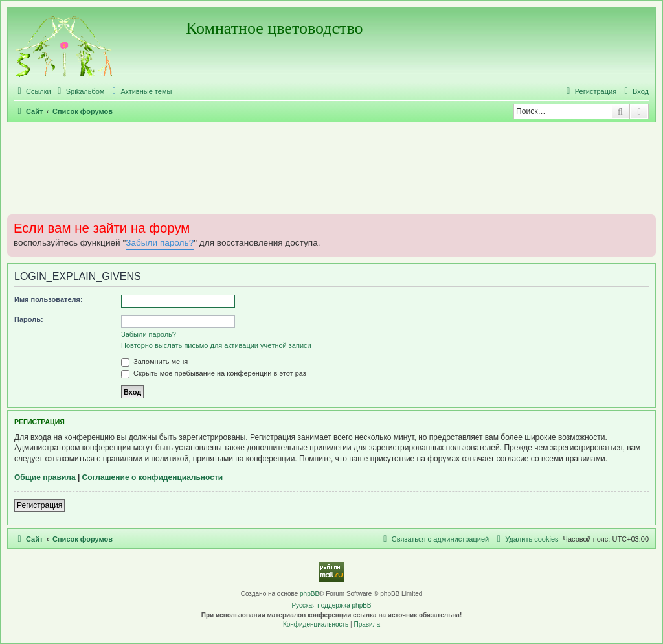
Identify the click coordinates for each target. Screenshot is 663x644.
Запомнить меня (154, 362)
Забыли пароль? (160, 243)
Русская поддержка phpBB (331, 605)
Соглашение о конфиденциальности (153, 477)
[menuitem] (80, 91)
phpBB (309, 594)
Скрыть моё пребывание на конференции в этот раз (214, 373)
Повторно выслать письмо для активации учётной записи (216, 345)
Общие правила (45, 477)
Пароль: (29, 319)
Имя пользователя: (49, 299)
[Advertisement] (331, 168)
